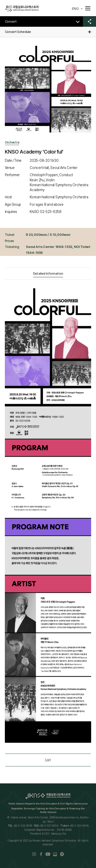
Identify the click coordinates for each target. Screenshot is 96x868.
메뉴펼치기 (87, 8)
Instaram (34, 854)
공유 (89, 22)
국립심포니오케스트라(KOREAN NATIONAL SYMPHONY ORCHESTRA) (22, 9)
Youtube (48, 854)
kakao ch (62, 854)
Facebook (41, 854)
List (48, 760)
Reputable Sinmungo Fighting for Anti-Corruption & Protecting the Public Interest (48, 810)
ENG (75, 8)
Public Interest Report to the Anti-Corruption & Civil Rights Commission (48, 803)
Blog (55, 854)
